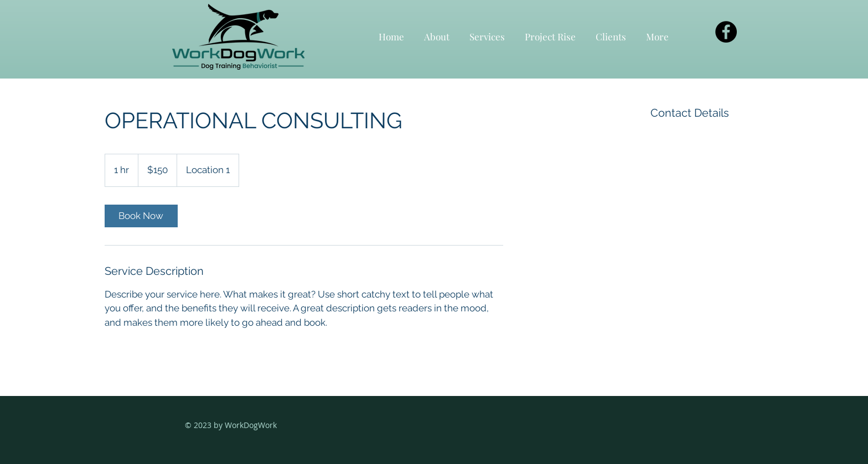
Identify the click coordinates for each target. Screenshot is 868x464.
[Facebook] (726, 32)
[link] (141, 216)
